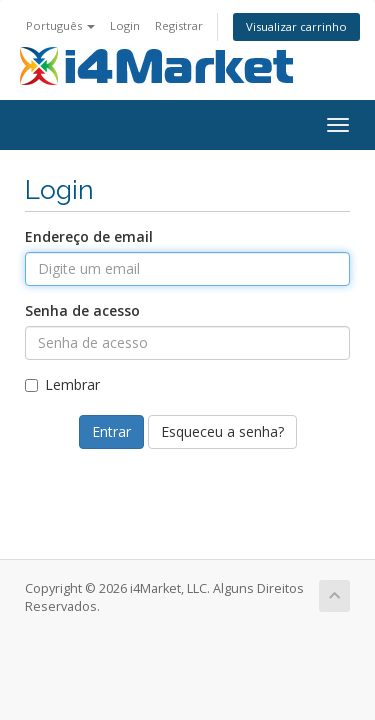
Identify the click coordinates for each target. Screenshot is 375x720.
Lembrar (62, 384)
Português (60, 25)
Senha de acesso (82, 310)
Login (125, 25)
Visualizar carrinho (296, 26)
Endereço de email (89, 236)
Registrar (179, 25)
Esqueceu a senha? (222, 431)
